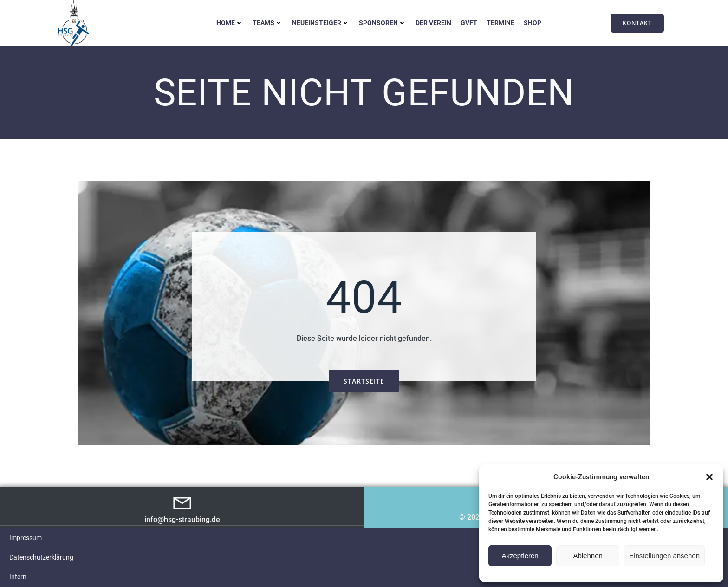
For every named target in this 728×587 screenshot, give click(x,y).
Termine (500, 23)
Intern (18, 577)
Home (230, 23)
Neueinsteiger (321, 23)
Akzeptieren (520, 556)
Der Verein (433, 23)
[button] (709, 477)
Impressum (26, 538)
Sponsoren (383, 23)
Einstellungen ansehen (664, 556)
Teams (268, 23)
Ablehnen (588, 556)
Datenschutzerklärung (41, 558)
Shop (533, 23)
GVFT (469, 23)
